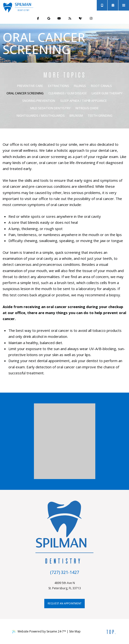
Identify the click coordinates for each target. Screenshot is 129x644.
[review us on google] (49, 18)
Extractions (59, 86)
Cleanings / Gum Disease (68, 93)
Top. (112, 632)
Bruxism (76, 115)
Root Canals (101, 86)
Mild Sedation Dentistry (50, 108)
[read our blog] (70, 18)
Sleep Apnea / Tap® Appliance (84, 101)
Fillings (80, 86)
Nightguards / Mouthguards (41, 115)
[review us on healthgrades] (80, 18)
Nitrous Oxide (87, 108)
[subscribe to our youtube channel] (59, 18)
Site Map (75, 631)
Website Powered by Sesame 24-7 (39, 631)
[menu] (124, 5)
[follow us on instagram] (91, 18)
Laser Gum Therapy (107, 93)
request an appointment (64, 603)
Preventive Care (30, 86)
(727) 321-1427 (65, 572)
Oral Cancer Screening (25, 93)
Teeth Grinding (100, 115)
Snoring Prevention (39, 101)
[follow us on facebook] (38, 18)
